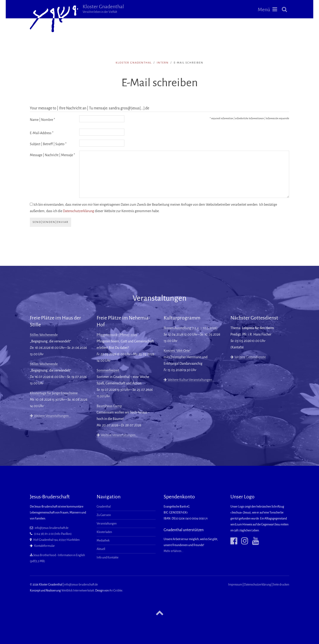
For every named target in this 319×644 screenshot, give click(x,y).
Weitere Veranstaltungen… (50, 416)
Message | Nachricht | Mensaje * (52, 155)
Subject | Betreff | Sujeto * (48, 144)
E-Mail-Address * (42, 133)
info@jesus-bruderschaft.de (52, 528)
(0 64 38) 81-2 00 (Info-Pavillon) (53, 534)
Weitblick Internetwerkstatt (78, 591)
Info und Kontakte (108, 558)
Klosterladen (104, 532)
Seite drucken (281, 585)
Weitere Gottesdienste (248, 357)
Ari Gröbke (116, 591)
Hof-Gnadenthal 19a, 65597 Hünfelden (56, 540)
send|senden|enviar (50, 222)
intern (163, 63)
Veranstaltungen (107, 524)
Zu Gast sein (104, 515)
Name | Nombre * (42, 120)
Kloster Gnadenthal (103, 9)
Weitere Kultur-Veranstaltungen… (189, 380)
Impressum (235, 585)
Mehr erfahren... (173, 551)
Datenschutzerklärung (78, 211)
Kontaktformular (45, 546)
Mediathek (103, 541)
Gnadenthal (104, 507)
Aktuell (101, 549)
